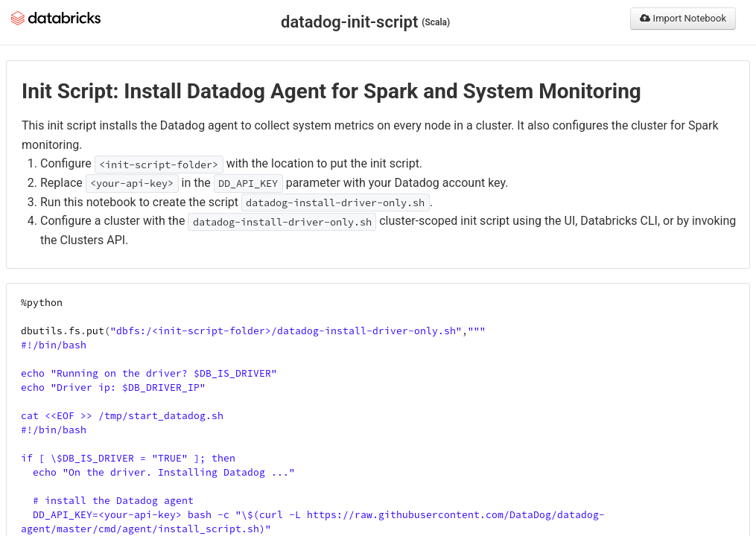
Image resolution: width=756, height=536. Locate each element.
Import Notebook (683, 18)
